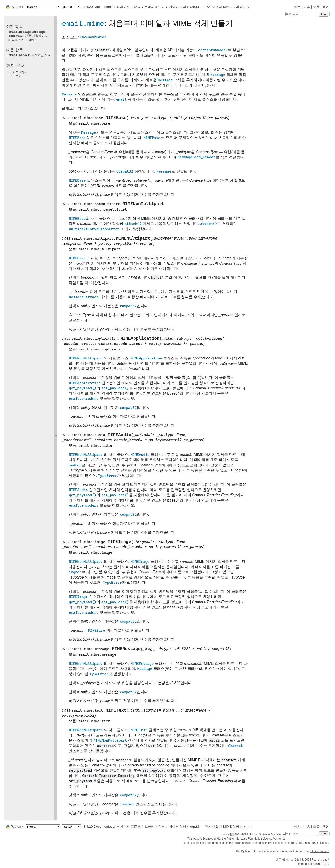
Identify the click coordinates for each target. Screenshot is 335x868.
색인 (326, 7)
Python (16, 7)
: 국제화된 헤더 (30, 55)
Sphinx (317, 864)
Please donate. (320, 851)
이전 (297, 7)
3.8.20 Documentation (100, 7)
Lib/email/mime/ (93, 37)
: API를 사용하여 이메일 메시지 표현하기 (28, 36)
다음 (307, 7)
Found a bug (320, 860)
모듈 (316, 7)
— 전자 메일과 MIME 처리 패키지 (220, 7)
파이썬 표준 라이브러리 (137, 7)
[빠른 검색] (302, 14)
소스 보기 (15, 76)
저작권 (230, 834)
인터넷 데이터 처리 (172, 7)
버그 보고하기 (18, 72)
